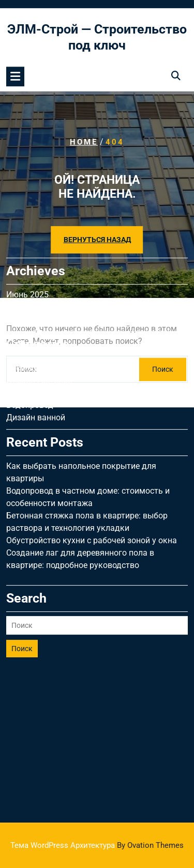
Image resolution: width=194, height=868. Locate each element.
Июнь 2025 (27, 230)
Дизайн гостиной (39, 315)
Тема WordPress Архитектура (97, 845)
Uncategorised (32, 303)
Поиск (22, 583)
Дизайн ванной (36, 352)
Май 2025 (25, 242)
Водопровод (30, 340)
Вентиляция (29, 328)
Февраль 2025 (33, 254)
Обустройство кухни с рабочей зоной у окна (92, 475)
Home (84, 141)
